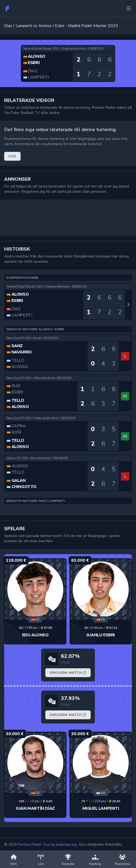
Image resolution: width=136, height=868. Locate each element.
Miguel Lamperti (101, 808)
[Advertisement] (68, 218)
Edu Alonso (35, 635)
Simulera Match (68, 673)
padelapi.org (66, 844)
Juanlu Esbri (101, 635)
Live (12, 156)
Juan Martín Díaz (35, 808)
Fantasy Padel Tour (34, 844)
